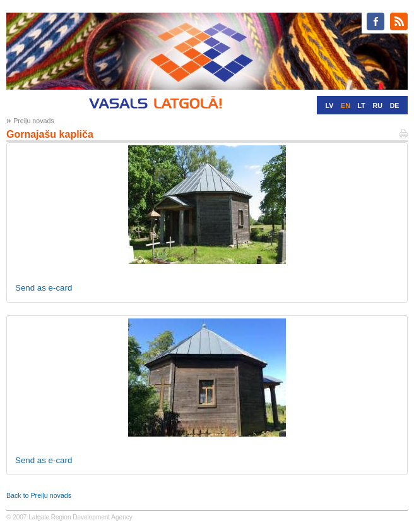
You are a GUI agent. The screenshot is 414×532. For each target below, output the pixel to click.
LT (362, 106)
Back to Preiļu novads (39, 495)
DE (395, 106)
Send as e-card (44, 288)
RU (378, 106)
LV (330, 106)
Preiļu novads (34, 121)
